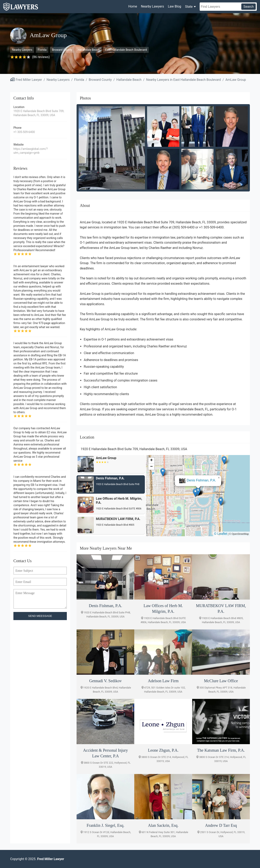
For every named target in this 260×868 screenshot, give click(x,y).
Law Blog (174, 6)
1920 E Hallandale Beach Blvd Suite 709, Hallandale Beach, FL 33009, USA (39, 113)
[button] (198, 491)
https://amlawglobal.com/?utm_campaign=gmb (31, 151)
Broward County (62, 50)
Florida (42, 50)
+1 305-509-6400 (24, 132)
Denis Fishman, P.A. (201, 480)
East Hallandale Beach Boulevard (126, 50)
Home (133, 6)
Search (249, 7)
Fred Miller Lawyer (29, 80)
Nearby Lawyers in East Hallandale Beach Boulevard (183, 80)
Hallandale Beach (89, 50)
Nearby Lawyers (152, 6)
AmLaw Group (236, 80)
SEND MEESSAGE (40, 616)
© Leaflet (221, 534)
